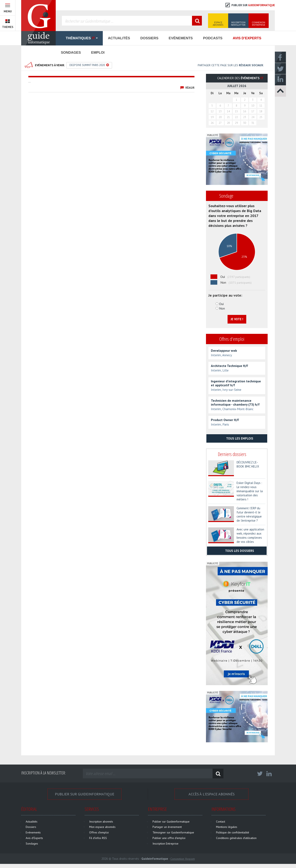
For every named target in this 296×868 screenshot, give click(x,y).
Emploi (98, 53)
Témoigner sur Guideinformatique (173, 832)
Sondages (71, 53)
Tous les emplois (237, 438)
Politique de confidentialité (233, 832)
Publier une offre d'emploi (169, 838)
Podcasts (213, 38)
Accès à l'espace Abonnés (212, 794)
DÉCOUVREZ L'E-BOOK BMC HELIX (248, 464)
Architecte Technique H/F (230, 366)
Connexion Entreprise (258, 24)
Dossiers (149, 38)
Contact (221, 822)
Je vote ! (237, 319)
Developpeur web (224, 351)
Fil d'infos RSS (98, 838)
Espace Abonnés (218, 24)
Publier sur (250, 5)
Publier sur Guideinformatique (85, 794)
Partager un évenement (167, 827)
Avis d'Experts (247, 38)
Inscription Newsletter (238, 24)
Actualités (119, 38)
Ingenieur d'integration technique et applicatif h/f (236, 383)
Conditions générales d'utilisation (236, 838)
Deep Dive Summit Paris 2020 (89, 65)
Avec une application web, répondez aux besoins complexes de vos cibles (250, 536)
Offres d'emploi (99, 832)
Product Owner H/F (225, 420)
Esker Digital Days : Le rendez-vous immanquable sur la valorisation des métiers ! (250, 491)
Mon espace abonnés (102, 827)
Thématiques (79, 38)
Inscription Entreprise (165, 844)
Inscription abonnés (101, 822)
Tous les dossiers (237, 551)
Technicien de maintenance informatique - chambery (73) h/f (235, 403)
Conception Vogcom (183, 859)
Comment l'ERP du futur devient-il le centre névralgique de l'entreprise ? (249, 514)
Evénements (181, 38)
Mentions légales (227, 827)
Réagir (190, 88)
